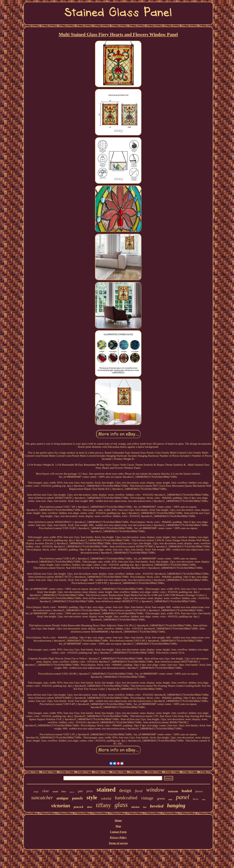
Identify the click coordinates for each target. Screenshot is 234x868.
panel (183, 797)
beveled (157, 806)
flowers (199, 791)
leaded (187, 791)
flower (196, 799)
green (161, 798)
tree (204, 799)
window (155, 790)
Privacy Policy (118, 837)
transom (173, 791)
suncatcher (42, 798)
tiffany (103, 805)
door (90, 807)
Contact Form (118, 832)
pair (80, 791)
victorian (61, 806)
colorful (106, 799)
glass (121, 805)
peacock (79, 807)
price (90, 791)
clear (46, 791)
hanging (176, 805)
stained (106, 789)
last (145, 807)
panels (78, 798)
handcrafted (126, 798)
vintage (147, 798)
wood (55, 791)
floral (139, 791)
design (125, 790)
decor (72, 792)
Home (118, 820)
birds (170, 800)
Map (118, 826)
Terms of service (118, 843)
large (36, 791)
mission (135, 807)
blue (64, 791)
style (92, 797)
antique (62, 798)
